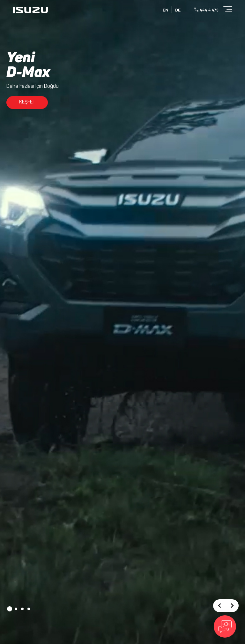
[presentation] (219, 606)
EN (166, 10)
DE (178, 10)
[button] (10, 609)
